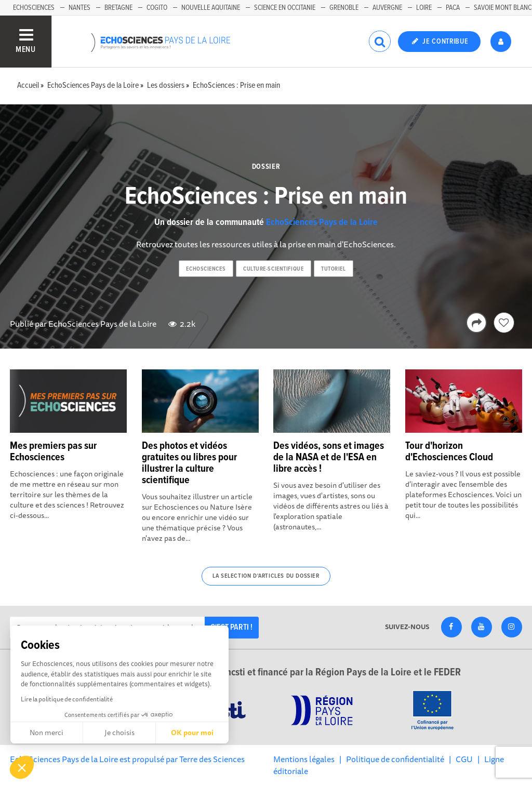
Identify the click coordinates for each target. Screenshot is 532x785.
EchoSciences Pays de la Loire (322, 223)
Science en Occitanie (285, 8)
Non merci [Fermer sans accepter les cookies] (46, 733)
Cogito (157, 8)
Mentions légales (304, 759)
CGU (464, 759)
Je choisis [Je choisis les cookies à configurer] (119, 733)
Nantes (79, 8)
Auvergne (387, 8)
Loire (424, 8)
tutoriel (333, 269)
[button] (22, 767)
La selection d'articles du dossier (266, 576)
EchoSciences (34, 8)
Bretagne (118, 8)
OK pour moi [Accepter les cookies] (192, 733)
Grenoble (344, 8)
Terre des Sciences (212, 759)
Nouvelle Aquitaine (211, 8)
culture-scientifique (273, 269)
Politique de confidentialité (395, 759)
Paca (453, 8)
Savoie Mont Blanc (503, 8)
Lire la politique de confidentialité (67, 699)
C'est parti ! (231, 627)
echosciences (206, 269)
